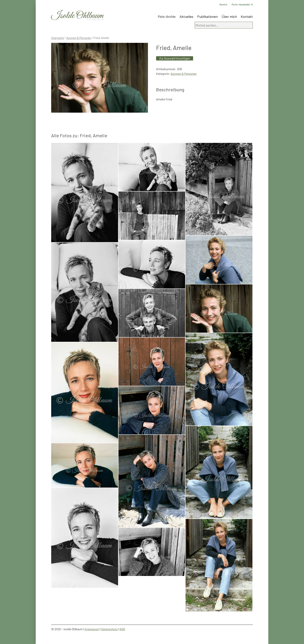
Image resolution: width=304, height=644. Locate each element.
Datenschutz (109, 629)
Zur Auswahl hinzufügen (175, 58)
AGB (122, 629)
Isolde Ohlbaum (77, 16)
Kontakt (247, 16)
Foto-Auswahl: (242, 4)
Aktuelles (186, 16)
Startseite (58, 38)
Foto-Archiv (167, 16)
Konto (223, 4)
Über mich (229, 16)
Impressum (92, 629)
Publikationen (207, 16)
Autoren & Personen (79, 38)
